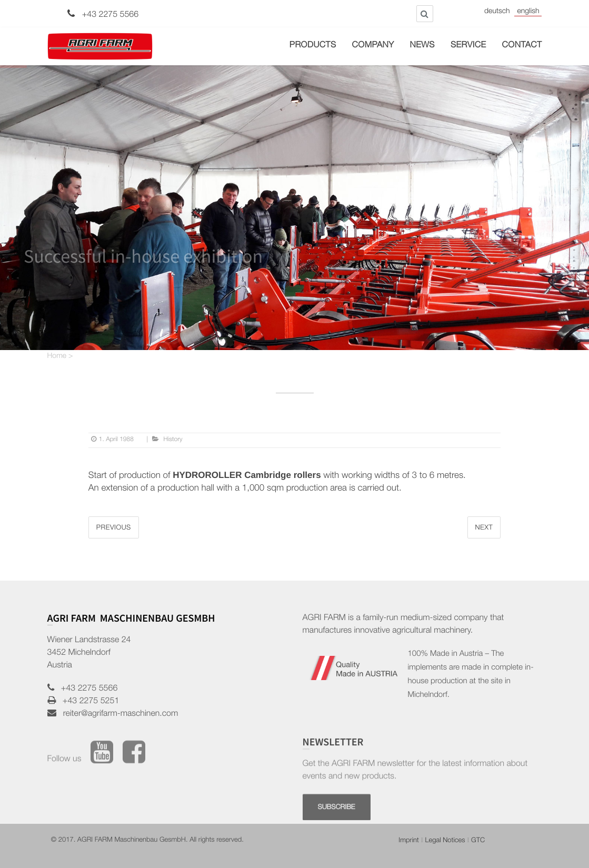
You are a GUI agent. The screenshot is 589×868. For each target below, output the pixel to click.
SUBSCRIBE (337, 832)
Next (484, 528)
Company (373, 46)
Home (57, 357)
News (422, 46)
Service (468, 46)
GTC (478, 841)
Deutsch (497, 12)
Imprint (409, 841)
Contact (522, 46)
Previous (114, 528)
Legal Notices (445, 841)
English (528, 12)
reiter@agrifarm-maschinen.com (117, 714)
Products (313, 46)
